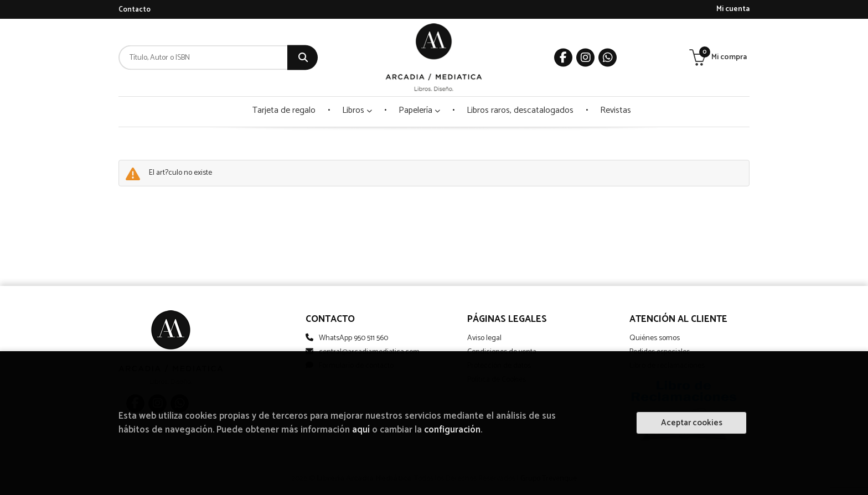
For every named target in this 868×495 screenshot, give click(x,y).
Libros (357, 110)
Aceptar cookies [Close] (692, 423)
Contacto (135, 10)
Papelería (419, 110)
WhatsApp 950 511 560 (353, 338)
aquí (361, 430)
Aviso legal (484, 338)
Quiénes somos (655, 338)
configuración (452, 430)
